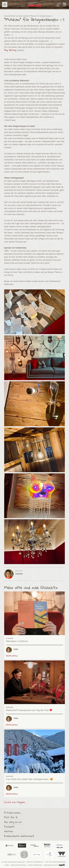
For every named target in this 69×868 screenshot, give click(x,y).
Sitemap (47, 865)
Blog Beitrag (10, 50)
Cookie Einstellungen (35, 865)
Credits (7, 865)
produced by (57, 865)
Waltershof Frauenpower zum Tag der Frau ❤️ (29, 710)
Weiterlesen (12, 656)
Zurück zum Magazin (15, 802)
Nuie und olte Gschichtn (20, 16)
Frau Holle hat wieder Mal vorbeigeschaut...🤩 (29, 779)
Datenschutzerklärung (18, 865)
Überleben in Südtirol (17, 641)
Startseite (8, 16)
